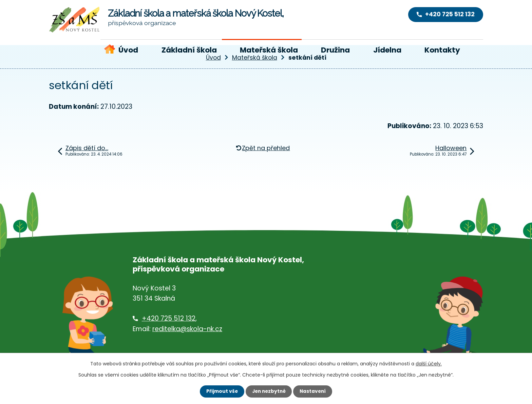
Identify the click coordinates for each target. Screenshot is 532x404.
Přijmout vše (220, 391)
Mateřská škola (269, 50)
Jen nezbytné (269, 391)
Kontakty (442, 50)
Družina (335, 50)
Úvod (128, 50)
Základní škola (189, 50)
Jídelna (387, 50)
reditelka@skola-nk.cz (187, 329)
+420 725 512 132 (169, 318)
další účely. (429, 364)
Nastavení (314, 391)
